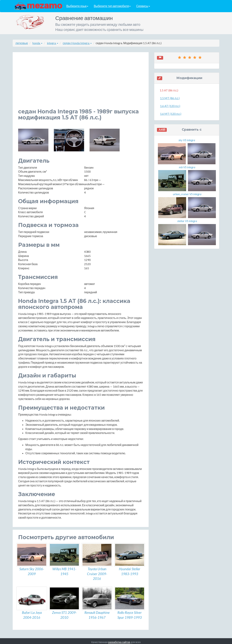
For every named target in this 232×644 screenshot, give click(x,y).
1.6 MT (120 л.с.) (171, 114)
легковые (22, 43)
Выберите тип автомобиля (112, 6)
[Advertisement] (81, 83)
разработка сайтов (119, 640)
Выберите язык (77, 6)
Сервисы (143, 6)
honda (37, 43)
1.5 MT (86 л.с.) (170, 98)
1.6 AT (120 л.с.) (170, 106)
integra (53, 43)
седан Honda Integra (77, 43)
